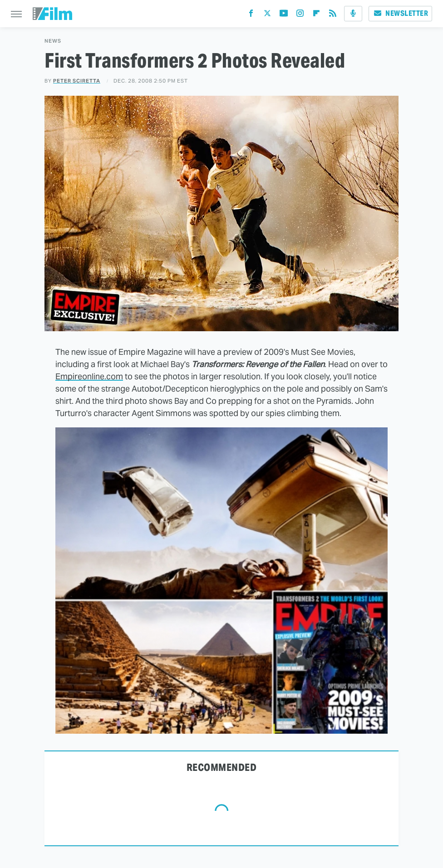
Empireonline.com (89, 376)
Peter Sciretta (77, 81)
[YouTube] (284, 15)
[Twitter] (267, 15)
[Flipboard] (316, 15)
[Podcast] (353, 14)
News (53, 41)
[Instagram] (300, 15)
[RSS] (333, 15)
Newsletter (400, 13)
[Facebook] (251, 15)
